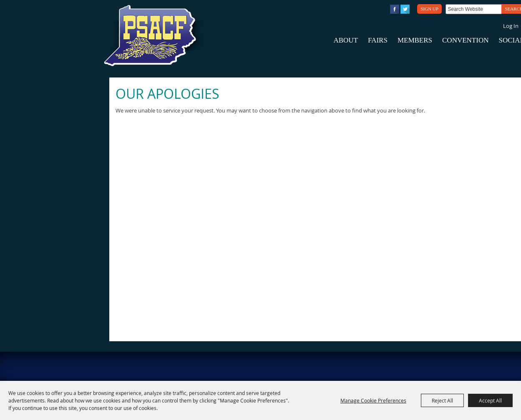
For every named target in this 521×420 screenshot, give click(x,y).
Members (415, 40)
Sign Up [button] (429, 9)
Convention (465, 40)
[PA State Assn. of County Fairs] (154, 36)
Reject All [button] (442, 400)
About (346, 40)
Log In (511, 26)
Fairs (378, 40)
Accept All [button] (490, 400)
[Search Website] (473, 9)
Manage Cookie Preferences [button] (373, 400)
